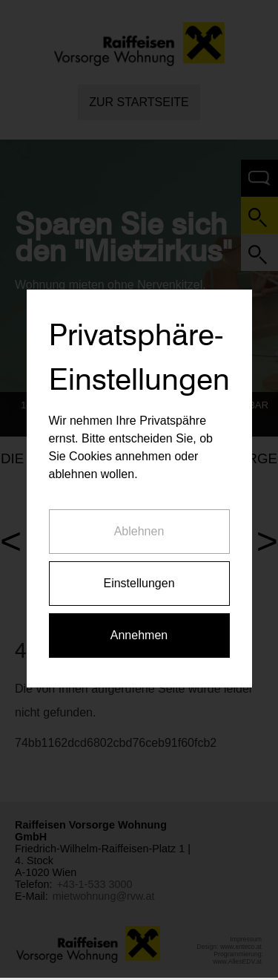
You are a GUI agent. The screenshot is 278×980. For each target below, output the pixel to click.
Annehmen (139, 623)
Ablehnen (139, 519)
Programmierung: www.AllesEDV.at (238, 958)
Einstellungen (139, 571)
